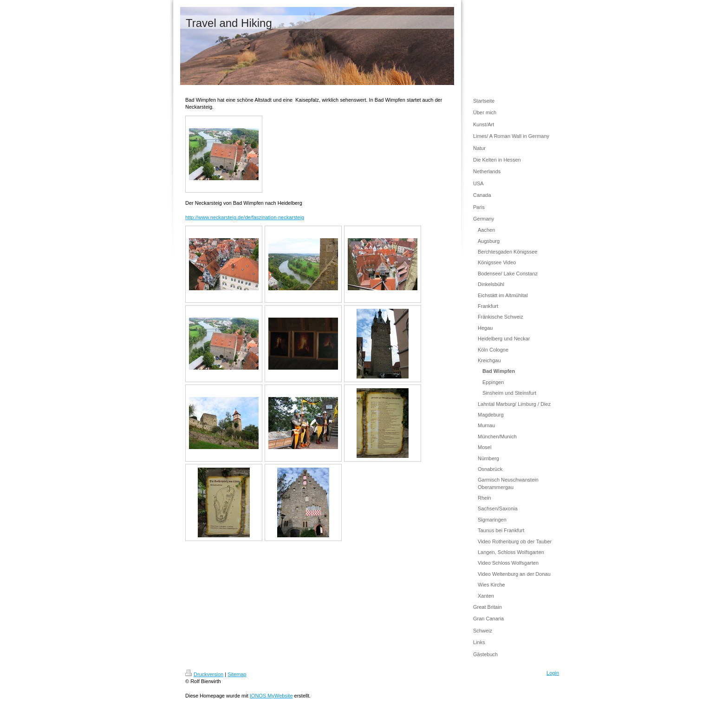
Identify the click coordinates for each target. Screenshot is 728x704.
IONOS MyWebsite (271, 696)
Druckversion (204, 674)
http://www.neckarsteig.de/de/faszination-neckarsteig (245, 217)
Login (553, 673)
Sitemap (237, 674)
